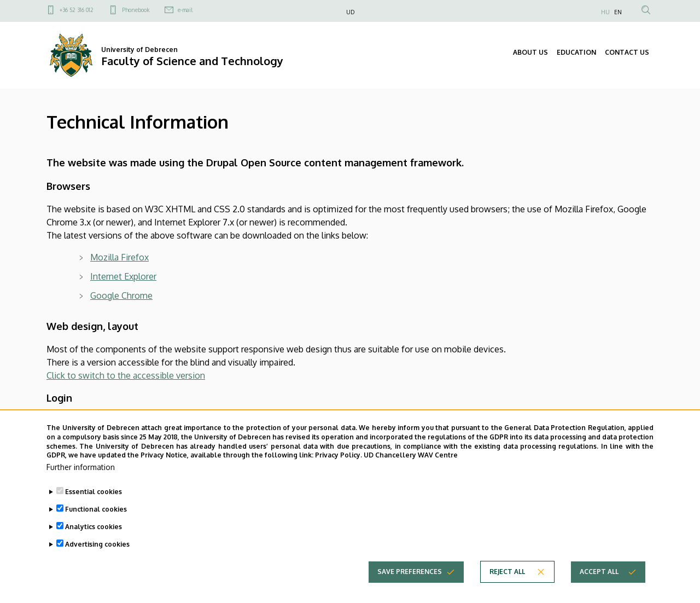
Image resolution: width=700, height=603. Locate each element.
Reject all (507, 587)
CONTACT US (627, 52)
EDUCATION (576, 52)
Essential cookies (94, 507)
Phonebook (136, 10)
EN (618, 12)
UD (350, 12)
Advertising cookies (97, 559)
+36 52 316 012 (77, 10)
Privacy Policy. (339, 470)
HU (605, 12)
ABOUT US (530, 52)
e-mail (185, 10)
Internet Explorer (123, 276)
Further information (81, 482)
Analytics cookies (94, 542)
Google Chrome (121, 295)
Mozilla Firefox (119, 257)
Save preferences (410, 587)
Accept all (599, 587)
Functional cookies (96, 524)
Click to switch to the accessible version (126, 375)
